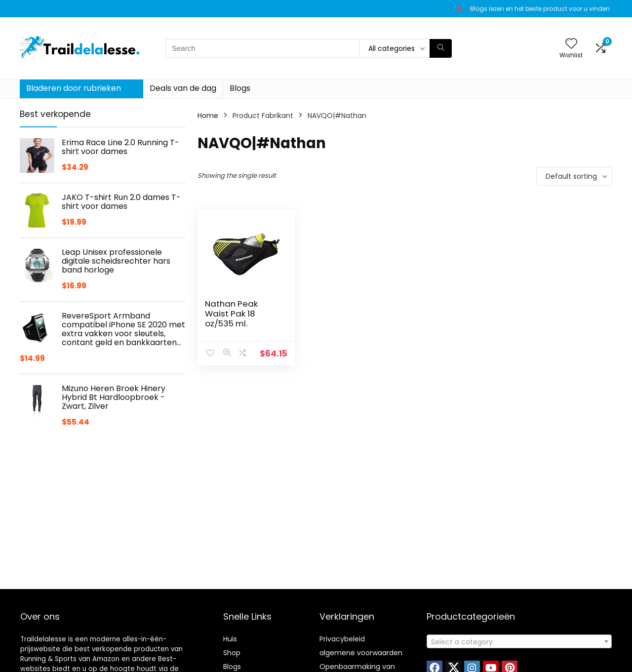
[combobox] (519, 641)
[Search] (441, 48)
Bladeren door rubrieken (74, 88)
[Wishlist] (571, 44)
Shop (232, 653)
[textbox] (519, 642)
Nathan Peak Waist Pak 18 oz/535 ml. (231, 314)
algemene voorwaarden (361, 653)
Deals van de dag (183, 88)
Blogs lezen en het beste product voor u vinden (540, 9)
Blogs (240, 88)
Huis (230, 639)
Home (208, 116)
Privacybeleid (342, 639)
